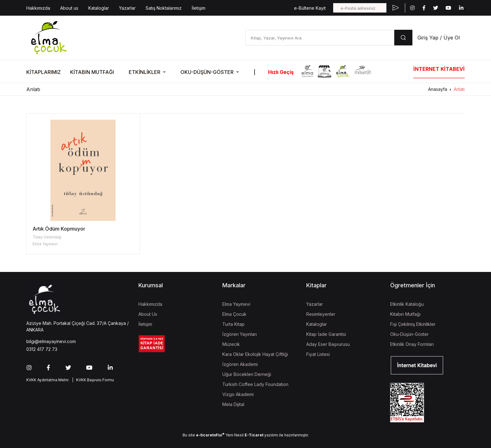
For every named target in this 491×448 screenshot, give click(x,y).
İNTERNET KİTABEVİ (439, 69)
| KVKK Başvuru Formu (92, 380)
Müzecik (231, 344)
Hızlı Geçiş (281, 72)
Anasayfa (438, 89)
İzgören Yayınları (240, 334)
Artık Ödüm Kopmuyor (59, 229)
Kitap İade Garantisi (326, 334)
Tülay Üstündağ (47, 237)
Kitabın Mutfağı (405, 314)
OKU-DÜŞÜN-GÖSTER (207, 72)
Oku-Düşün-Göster (409, 334)
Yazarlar (127, 8)
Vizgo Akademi (238, 394)
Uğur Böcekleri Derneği (247, 374)
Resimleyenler (321, 314)
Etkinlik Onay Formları (412, 344)
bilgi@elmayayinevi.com (51, 341)
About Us (148, 314)
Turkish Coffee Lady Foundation (255, 384)
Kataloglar (99, 8)
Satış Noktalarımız (164, 8)
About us (69, 8)
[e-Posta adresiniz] (360, 8)
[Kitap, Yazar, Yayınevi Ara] (320, 38)
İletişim (199, 8)
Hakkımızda (38, 8)
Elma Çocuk (234, 314)
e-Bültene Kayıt (310, 8)
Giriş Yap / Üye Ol (439, 38)
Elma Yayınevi (45, 244)
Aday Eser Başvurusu (328, 344)
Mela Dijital (233, 404)
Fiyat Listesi (318, 354)
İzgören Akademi (240, 364)
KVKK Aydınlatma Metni (47, 380)
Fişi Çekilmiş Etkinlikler (413, 324)
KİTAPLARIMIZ (44, 72)
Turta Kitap (233, 324)
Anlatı (459, 89)
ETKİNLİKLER (145, 72)
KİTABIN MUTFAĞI (92, 72)
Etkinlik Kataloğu (407, 304)
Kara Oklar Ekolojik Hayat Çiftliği (255, 354)
